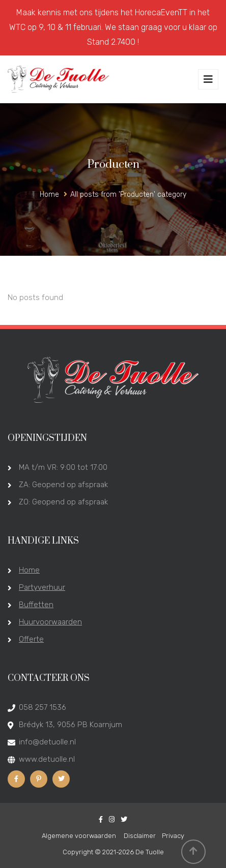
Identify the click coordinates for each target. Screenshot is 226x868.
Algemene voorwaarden (80, 836)
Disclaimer (140, 836)
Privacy (173, 836)
